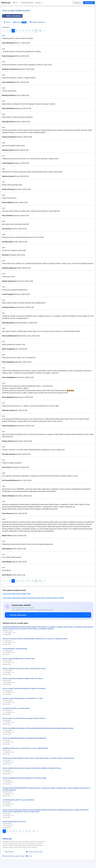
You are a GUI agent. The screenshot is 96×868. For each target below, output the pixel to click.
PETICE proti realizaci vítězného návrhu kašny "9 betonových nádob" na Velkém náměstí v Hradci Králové (38, 758)
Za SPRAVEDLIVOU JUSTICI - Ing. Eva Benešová (18, 800)
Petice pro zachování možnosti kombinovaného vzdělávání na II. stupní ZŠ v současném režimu (35, 639)
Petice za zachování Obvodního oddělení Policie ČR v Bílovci (23, 678)
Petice (7, 22)
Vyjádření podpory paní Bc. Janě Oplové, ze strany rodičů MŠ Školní (25, 748)
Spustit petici (89, 3)
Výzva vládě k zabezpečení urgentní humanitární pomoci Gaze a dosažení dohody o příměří (33, 598)
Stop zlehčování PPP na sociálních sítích (16, 708)
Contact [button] (38, 3)
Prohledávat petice (27, 3)
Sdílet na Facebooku (12, 16)
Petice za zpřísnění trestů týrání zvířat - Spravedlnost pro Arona (24, 668)
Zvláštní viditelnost (37, 22)
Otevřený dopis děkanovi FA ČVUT (14, 822)
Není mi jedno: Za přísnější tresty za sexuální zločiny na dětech (24, 718)
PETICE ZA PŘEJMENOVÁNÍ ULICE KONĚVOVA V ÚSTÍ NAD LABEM (24, 778)
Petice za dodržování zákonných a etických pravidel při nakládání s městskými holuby (32, 768)
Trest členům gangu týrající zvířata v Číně (16, 594)
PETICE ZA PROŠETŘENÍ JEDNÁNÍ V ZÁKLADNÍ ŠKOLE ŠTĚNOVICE (24, 738)
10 (33, 831)
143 (40, 31)
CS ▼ (16, 3)
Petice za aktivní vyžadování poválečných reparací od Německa (24, 688)
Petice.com (6, 3)
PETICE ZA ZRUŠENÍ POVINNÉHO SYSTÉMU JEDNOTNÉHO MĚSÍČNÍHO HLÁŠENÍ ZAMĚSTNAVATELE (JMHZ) (38, 728)
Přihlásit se (77, 3)
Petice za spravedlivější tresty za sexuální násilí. (19, 659)
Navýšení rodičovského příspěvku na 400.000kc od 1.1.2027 (23, 698)
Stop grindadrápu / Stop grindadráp (15, 649)
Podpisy (20, 22)
